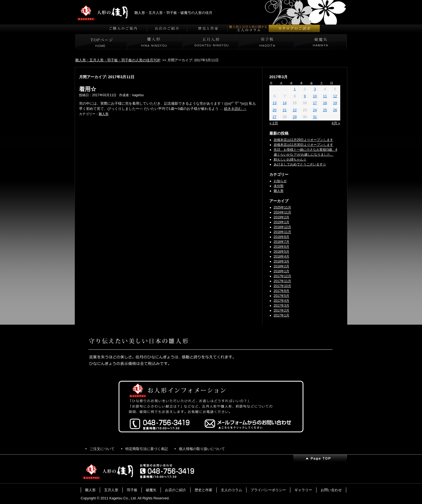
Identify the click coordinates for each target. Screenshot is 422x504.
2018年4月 (281, 256)
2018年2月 (281, 266)
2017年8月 (281, 291)
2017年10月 (282, 286)
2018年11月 (282, 232)
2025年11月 (282, 207)
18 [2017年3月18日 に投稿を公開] (325, 103)
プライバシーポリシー (268, 490)
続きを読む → (235, 109)
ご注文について (102, 449)
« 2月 (274, 123)
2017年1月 (281, 315)
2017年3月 (281, 306)
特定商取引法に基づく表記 (147, 449)
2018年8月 (281, 237)
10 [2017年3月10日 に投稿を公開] (315, 96)
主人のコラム (231, 490)
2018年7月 (281, 242)
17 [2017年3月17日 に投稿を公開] (315, 103)
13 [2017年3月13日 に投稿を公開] (275, 103)
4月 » (336, 123)
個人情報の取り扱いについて (202, 449)
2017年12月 (282, 276)
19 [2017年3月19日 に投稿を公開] (335, 103)
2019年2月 (281, 217)
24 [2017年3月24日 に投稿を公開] (315, 110)
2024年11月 (282, 212)
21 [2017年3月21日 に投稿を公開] (285, 110)
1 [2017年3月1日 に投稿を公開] (295, 89)
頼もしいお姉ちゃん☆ (290, 159)
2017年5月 (281, 296)
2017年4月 (281, 301)
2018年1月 (281, 271)
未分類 (279, 186)
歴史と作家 (204, 490)
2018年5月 (281, 252)
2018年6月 (281, 247)
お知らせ (280, 181)
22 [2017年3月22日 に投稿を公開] (295, 110)
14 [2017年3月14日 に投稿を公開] (285, 103)
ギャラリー (303, 490)
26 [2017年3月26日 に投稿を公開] (335, 110)
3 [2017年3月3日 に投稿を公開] (315, 89)
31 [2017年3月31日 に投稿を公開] (315, 117)
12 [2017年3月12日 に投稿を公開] (335, 96)
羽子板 (132, 490)
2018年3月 (281, 261)
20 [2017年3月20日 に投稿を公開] (275, 110)
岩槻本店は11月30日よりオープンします (304, 145)
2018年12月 (282, 227)
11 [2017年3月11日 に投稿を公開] (325, 96)
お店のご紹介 (176, 490)
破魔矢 (151, 490)
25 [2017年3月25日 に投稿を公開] (325, 110)
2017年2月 (281, 310)
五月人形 (111, 490)
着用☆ (88, 89)
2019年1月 (281, 222)
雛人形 (104, 114)
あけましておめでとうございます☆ (300, 164)
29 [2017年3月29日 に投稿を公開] (295, 117)
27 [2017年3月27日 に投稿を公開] (275, 117)
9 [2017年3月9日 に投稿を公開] (305, 96)
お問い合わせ (331, 490)
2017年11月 (282, 281)
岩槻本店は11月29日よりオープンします (304, 140)
